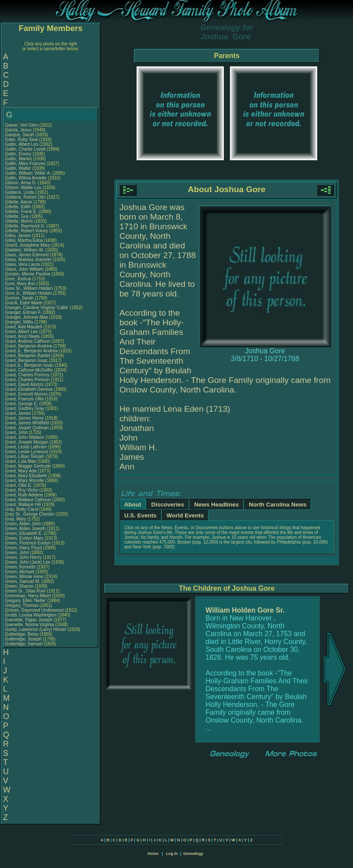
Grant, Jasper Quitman (27, 428)
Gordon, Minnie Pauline (28, 274)
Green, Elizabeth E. (24, 533)
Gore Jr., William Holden (28, 293)
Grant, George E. (21, 404)
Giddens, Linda (20, 192)
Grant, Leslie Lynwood (26, 452)
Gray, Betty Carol (21, 509)
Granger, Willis (20, 322)
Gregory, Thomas (22, 605)
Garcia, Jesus (19, 130)
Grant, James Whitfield (27, 423)
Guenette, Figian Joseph (29, 620)
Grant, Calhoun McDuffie (29, 370)
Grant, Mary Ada (21, 471)
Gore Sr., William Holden (29, 288)
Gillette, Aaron (19, 202)
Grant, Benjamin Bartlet (27, 356)
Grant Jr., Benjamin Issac (29, 365)
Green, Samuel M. (22, 581)
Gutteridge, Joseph (24, 639)
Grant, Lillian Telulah (24, 456)
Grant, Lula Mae (21, 461)
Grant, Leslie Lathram (26, 447)
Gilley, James (18, 236)
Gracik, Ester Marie (24, 303)
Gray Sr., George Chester (29, 514)
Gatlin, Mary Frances (25, 164)
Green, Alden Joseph (25, 529)
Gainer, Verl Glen (21, 125)
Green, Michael (20, 572)
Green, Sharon (20, 586)
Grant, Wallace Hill (23, 505)
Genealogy (193, 854)
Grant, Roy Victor (22, 490)
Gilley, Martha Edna (24, 240)
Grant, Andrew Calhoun (27, 341)
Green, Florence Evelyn (28, 543)
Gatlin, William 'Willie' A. (28, 173)
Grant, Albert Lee (21, 332)
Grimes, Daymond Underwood (34, 610)
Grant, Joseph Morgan (27, 442)
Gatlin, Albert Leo (22, 144)
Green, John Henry (23, 557)
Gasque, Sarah (20, 135)
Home (153, 854)
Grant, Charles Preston (27, 380)
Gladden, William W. (24, 250)
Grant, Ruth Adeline (24, 495)
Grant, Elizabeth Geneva (29, 389)
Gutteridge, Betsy (22, 634)
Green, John (17, 553)
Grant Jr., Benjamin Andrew (31, 351)
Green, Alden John (23, 524)
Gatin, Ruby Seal (21, 139)
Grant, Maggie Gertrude (28, 466)
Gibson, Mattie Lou (23, 188)
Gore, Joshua (19, 279)
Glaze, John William (24, 269)
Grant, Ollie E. (19, 485)
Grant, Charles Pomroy (27, 375)
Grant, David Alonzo (24, 384)
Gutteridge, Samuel (24, 644)
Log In (172, 854)
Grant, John (17, 432)
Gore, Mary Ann (20, 284)
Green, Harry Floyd (23, 548)
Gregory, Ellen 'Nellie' (26, 601)
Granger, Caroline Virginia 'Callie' (37, 308)
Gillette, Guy (17, 216)
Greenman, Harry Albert (28, 596)
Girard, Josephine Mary (27, 245)
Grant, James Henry (24, 418)
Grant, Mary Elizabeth (26, 476)
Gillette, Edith (18, 207)
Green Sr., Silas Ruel (25, 591)
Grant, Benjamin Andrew (28, 346)
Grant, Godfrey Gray (25, 408)
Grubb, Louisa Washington (31, 615)
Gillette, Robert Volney (27, 231)
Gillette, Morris (19, 221)
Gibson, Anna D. (21, 183)
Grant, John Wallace (24, 437)
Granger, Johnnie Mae (26, 317)
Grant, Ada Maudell (24, 327)
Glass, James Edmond (27, 255)
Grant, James (19, 413)
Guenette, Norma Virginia (29, 625)
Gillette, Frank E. (21, 212)
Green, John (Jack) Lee (28, 562)
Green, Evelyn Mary (24, 538)
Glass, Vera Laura (22, 264)
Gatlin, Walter (19, 168)
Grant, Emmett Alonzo (26, 394)
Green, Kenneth (21, 567)
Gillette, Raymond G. (25, 226)
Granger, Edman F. (23, 312)
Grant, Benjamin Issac (26, 360)
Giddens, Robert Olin (25, 197)
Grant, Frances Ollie (24, 399)
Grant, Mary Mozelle (24, 480)
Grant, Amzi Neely (22, 336)
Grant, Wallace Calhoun (28, 500)
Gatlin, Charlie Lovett (25, 149)
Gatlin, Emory (19, 154)
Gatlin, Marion (19, 159)
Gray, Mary (16, 519)
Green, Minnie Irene (24, 577)
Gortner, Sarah (20, 298)
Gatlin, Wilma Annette (26, 178)
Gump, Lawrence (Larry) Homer (36, 629)
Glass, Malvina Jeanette (28, 260)
